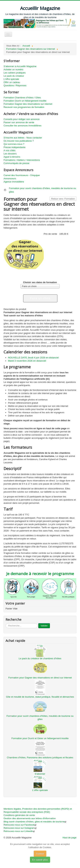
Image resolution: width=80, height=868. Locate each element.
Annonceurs (10, 178)
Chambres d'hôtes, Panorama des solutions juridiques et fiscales (40, 758)
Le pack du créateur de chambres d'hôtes (40, 658)
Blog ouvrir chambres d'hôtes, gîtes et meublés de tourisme (35, 822)
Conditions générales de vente (19, 815)
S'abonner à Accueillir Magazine (20, 66)
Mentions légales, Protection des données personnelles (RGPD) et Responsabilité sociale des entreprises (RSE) (38, 810)
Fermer (40, 854)
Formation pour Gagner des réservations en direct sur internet (40, 678)
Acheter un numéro (13, 69)
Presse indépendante (15, 147)
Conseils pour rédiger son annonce (22, 119)
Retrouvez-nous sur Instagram (20, 828)
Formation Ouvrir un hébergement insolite (25, 101)
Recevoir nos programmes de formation (24, 107)
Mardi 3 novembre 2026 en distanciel (27, 361)
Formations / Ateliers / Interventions (22, 160)
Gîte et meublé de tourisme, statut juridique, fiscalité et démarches (40, 697)
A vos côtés (9, 150)
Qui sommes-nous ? (14, 144)
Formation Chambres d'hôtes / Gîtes (22, 98)
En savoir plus (40, 860)
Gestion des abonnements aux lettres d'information (30, 818)
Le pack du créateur (14, 76)
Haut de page (69, 838)
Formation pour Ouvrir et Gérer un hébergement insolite (40, 738)
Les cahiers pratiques (15, 73)
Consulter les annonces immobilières (22, 126)
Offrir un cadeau (12, 82)
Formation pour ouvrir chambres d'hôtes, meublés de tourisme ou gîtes (42, 190)
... (6, 623)
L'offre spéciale (11, 79)
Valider (44, 626)
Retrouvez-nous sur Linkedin (19, 831)
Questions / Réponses (15, 85)
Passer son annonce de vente (19, 122)
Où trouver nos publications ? (19, 141)
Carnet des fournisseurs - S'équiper (22, 175)
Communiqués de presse (16, 163)
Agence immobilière (14, 182)
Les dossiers (10, 154)
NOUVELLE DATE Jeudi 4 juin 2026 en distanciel (33, 358)
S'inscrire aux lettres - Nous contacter (23, 138)
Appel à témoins (12, 157)
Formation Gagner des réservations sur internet (28, 104)
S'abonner (40, 774)
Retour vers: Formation (63, 199)
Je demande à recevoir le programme (40, 574)
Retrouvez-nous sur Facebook (20, 825)
